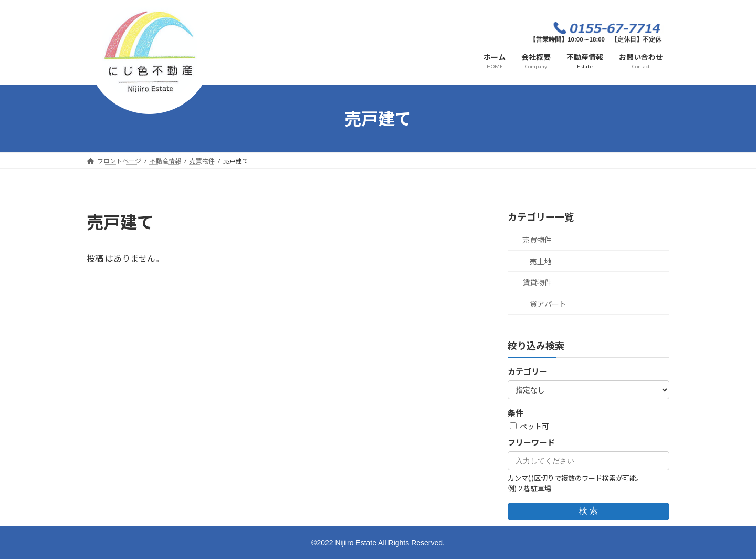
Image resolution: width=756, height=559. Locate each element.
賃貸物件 (537, 282)
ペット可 (529, 426)
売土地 (541, 261)
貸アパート (548, 304)
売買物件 (537, 240)
